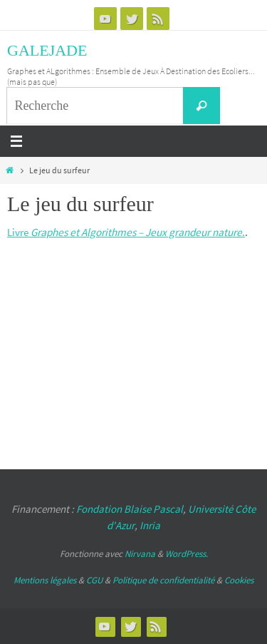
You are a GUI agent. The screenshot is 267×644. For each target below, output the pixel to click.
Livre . (126, 232)
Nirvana (140, 554)
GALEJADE (47, 50)
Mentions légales (45, 580)
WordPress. (187, 554)
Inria (150, 525)
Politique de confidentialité (163, 580)
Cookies (239, 580)
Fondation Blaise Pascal (130, 509)
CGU (94, 580)
